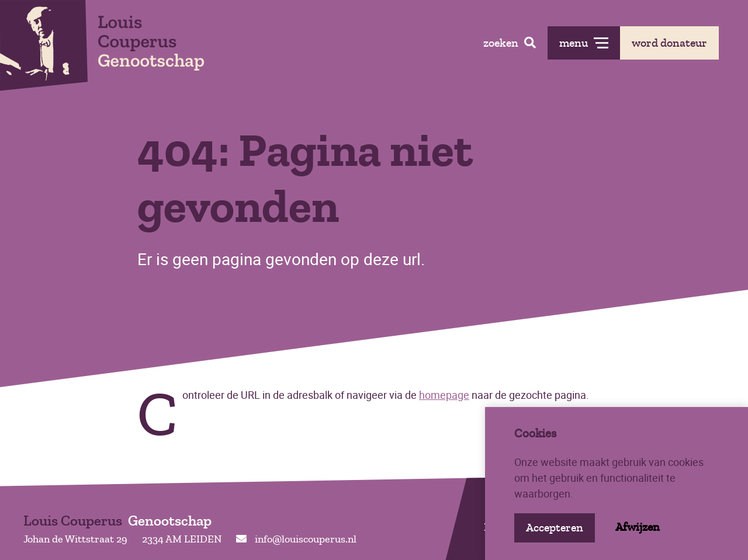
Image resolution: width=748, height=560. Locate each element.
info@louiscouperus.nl (296, 539)
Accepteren (555, 528)
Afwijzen (638, 527)
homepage (444, 395)
